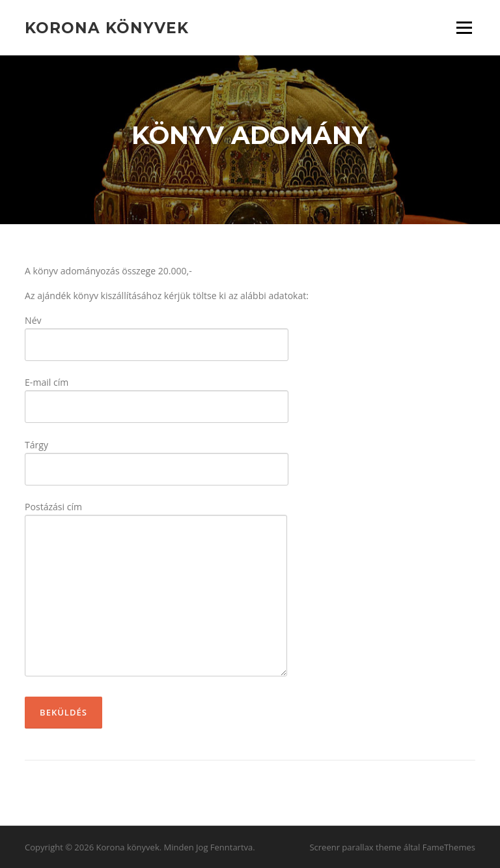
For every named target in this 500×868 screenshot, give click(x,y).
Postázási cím (156, 590)
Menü (464, 28)
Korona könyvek (107, 27)
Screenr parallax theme (355, 847)
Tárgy (157, 457)
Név (157, 333)
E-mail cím (157, 395)
